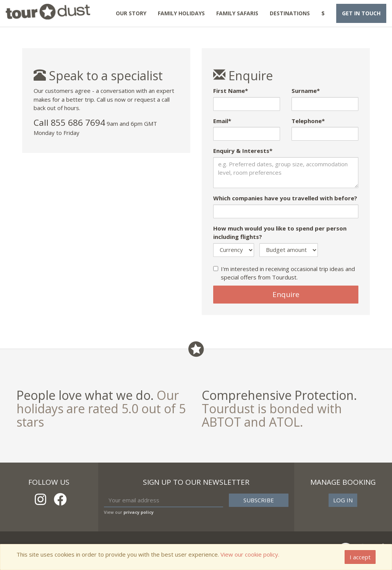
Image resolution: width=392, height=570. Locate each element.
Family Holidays (181, 13)
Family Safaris (237, 13)
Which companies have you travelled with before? (285, 198)
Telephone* (308, 121)
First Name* (231, 91)
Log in (343, 500)
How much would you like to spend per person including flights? (280, 233)
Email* (222, 121)
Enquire (286, 294)
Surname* (306, 91)
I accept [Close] (360, 557)
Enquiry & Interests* (243, 151)
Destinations (290, 13)
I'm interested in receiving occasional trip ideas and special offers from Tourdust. (284, 273)
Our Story (131, 13)
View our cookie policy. (250, 554)
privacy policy (138, 512)
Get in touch (361, 13)
